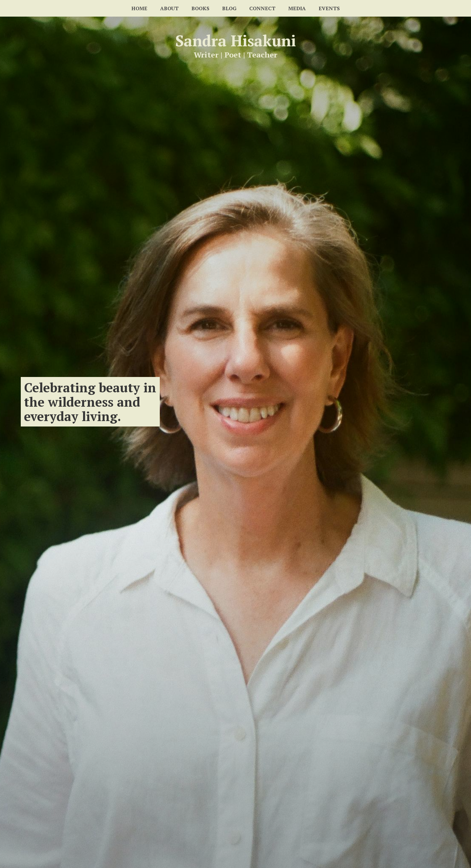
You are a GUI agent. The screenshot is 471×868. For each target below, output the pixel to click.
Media (297, 8)
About (169, 8)
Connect (262, 8)
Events (329, 8)
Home (139, 8)
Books (200, 8)
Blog (229, 8)
